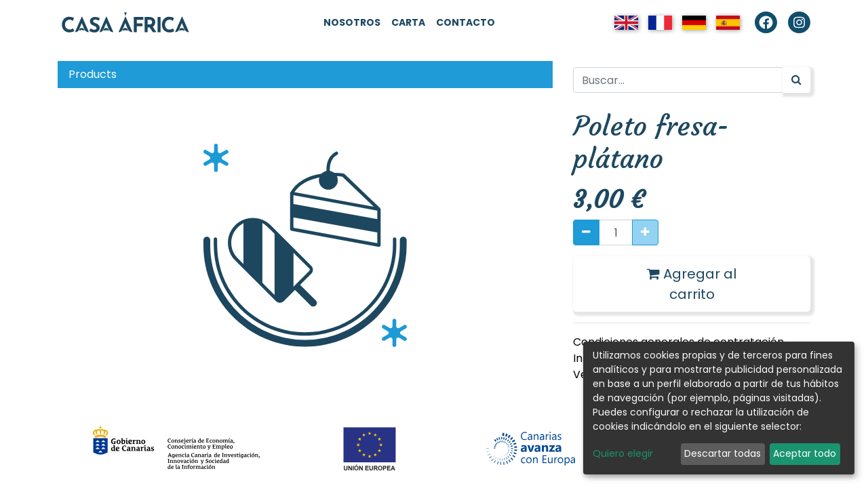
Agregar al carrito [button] (692, 284)
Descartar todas (723, 453)
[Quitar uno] (586, 232)
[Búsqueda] (796, 80)
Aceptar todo (805, 453)
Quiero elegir (623, 453)
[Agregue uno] (645, 232)
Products (93, 74)
